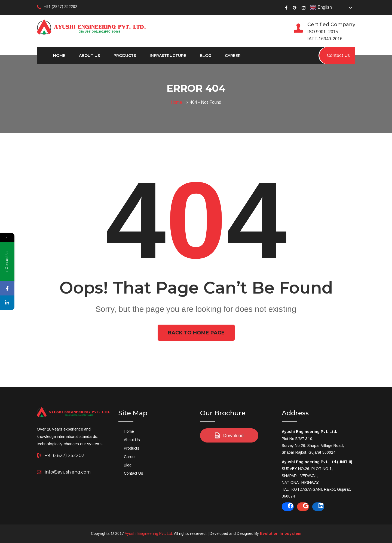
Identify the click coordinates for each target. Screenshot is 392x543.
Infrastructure (168, 56)
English (321, 8)
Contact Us (134, 473)
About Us (89, 56)
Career (233, 56)
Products (125, 56)
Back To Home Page (196, 333)
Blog (206, 56)
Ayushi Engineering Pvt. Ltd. (149, 533)
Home (59, 56)
